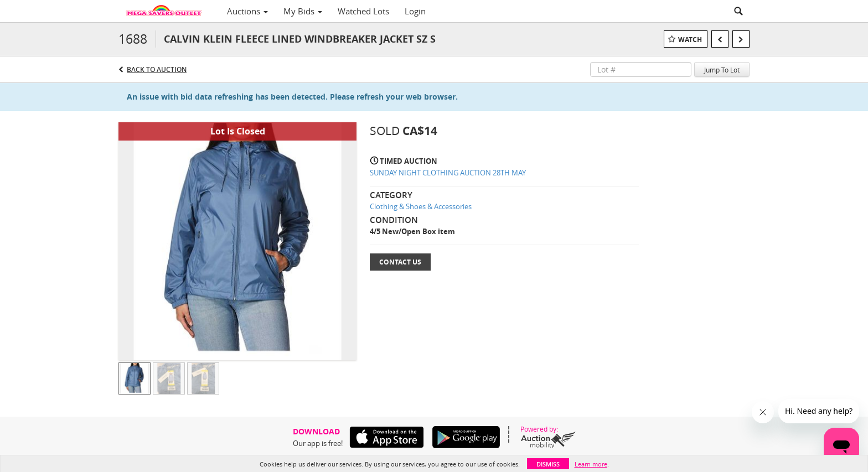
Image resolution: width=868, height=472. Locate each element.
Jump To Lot (722, 70)
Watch (690, 40)
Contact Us (400, 262)
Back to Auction (157, 69)
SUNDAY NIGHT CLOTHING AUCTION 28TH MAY (448, 173)
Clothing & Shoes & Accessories (421, 206)
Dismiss (548, 464)
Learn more (591, 464)
